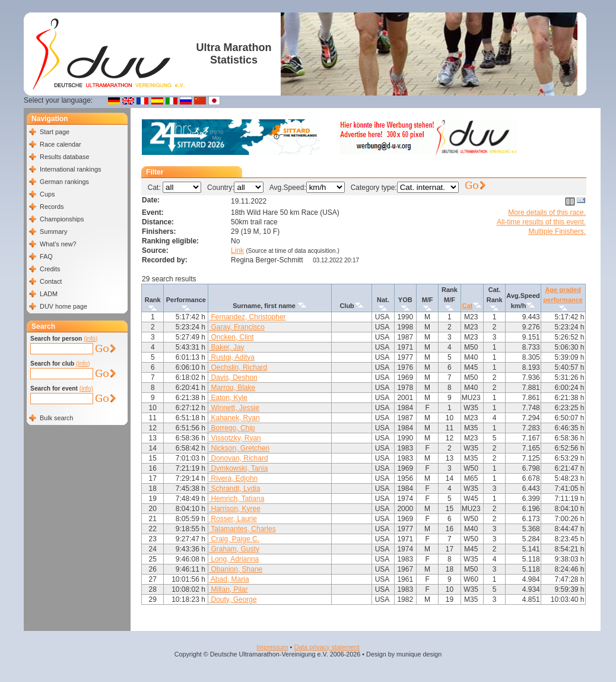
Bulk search (56, 418)
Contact (51, 281)
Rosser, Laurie (233, 519)
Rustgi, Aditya (232, 357)
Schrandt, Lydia (234, 488)
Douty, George (233, 599)
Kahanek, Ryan (234, 418)
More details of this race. (547, 212)
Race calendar (61, 144)
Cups (47, 194)
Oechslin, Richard (238, 367)
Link (237, 250)
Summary (53, 231)
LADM (49, 294)
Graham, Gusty (234, 549)
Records (52, 207)
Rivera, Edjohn (233, 478)
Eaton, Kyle (228, 398)
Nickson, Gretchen (239, 448)
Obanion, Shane (236, 569)
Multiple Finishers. (557, 231)
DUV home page (63, 306)
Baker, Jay (226, 347)
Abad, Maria (229, 579)
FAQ (46, 256)
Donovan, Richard (238, 458)
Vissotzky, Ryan (235, 438)
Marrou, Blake (232, 388)
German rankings (64, 182)
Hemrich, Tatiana (236, 499)
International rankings (70, 169)
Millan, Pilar (228, 589)
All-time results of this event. (541, 222)
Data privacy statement (326, 647)
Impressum (272, 647)
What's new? (58, 244)
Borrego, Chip (232, 428)
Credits (50, 269)
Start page (55, 132)
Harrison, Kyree (235, 509)
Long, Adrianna (234, 559)
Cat (467, 306)
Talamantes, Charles (242, 529)
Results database (64, 157)
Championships (62, 219)
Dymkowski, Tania (238, 468)
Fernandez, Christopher (247, 317)
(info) (91, 339)
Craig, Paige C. (234, 539)
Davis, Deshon (233, 378)
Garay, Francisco (237, 327)
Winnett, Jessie (234, 408)
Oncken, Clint (231, 337)
